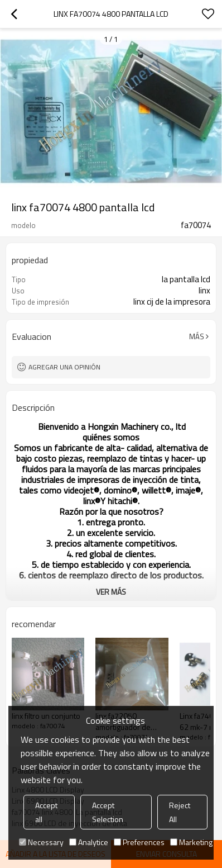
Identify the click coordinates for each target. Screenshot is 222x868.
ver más (111, 592)
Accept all (46, 812)
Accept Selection (108, 812)
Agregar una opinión (64, 367)
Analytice (89, 842)
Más (197, 336)
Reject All (180, 812)
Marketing (191, 842)
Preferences (139, 842)
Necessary (41, 842)
